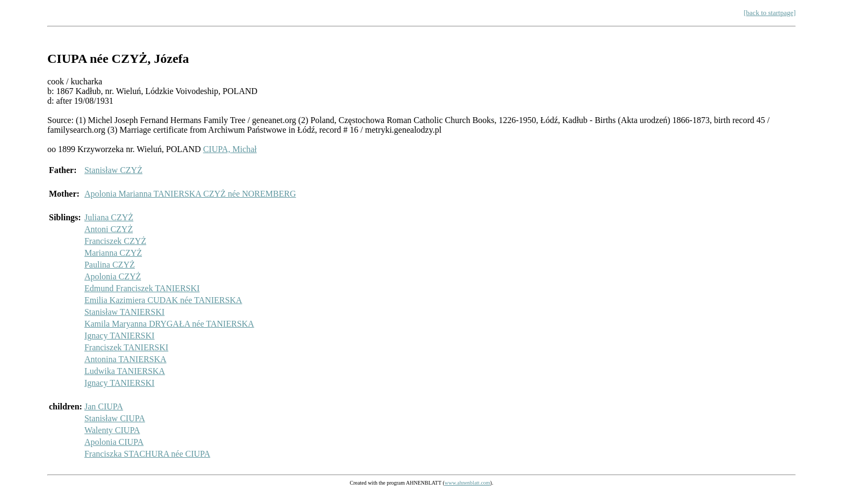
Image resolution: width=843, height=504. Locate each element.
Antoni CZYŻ (109, 229)
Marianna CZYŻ (113, 253)
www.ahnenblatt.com (467, 483)
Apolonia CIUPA (114, 442)
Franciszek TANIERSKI (126, 347)
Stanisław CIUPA (115, 418)
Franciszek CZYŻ (115, 241)
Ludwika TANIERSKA (125, 371)
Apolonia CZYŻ (113, 276)
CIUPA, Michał (230, 149)
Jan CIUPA (104, 406)
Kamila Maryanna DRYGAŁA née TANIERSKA (169, 324)
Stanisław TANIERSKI (124, 312)
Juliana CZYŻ (109, 217)
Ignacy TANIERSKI (119, 336)
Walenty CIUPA (112, 430)
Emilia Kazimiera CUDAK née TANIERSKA (163, 300)
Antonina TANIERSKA (126, 359)
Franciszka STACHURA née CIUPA (147, 454)
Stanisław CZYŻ (113, 170)
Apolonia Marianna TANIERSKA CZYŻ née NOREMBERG (190, 194)
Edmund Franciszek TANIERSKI (142, 288)
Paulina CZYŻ (110, 265)
